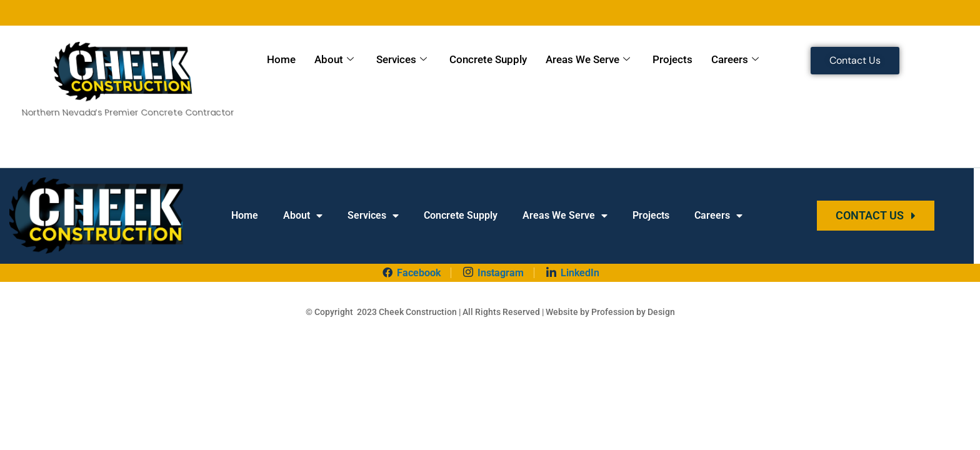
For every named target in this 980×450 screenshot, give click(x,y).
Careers (735, 60)
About (334, 60)
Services (402, 60)
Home (281, 59)
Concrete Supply (488, 59)
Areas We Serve (588, 60)
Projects (672, 59)
